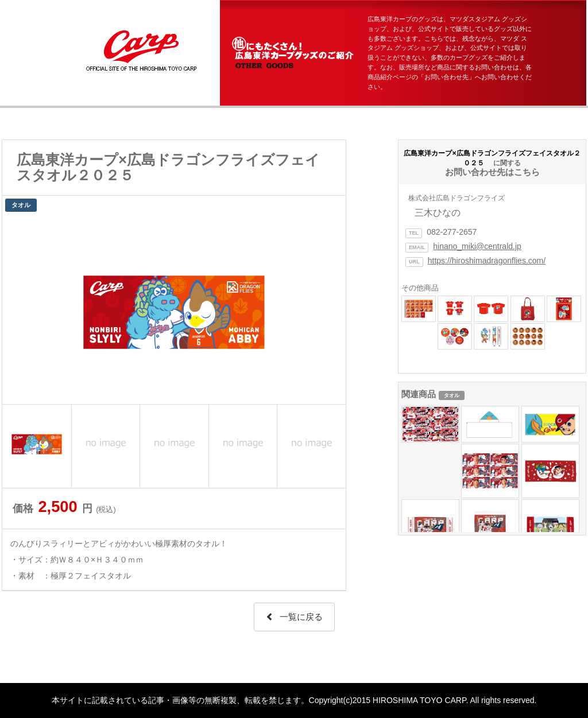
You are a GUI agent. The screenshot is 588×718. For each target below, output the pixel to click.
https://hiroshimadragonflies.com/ (487, 261)
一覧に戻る (294, 617)
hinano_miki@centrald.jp (477, 246)
